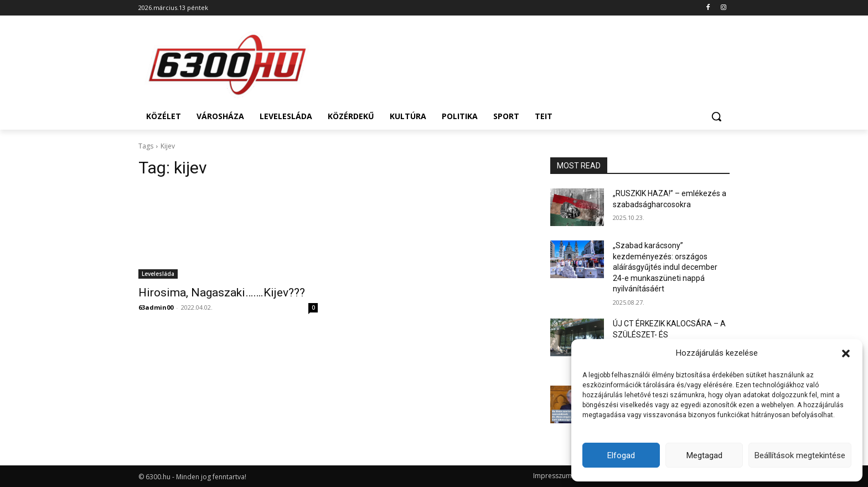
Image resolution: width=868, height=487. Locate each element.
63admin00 (156, 307)
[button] (846, 353)
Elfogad (621, 455)
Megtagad (704, 455)
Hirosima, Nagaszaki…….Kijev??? (222, 293)
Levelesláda (158, 274)
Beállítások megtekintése (800, 455)
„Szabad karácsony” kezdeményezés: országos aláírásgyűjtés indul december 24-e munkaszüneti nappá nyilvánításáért (665, 267)
